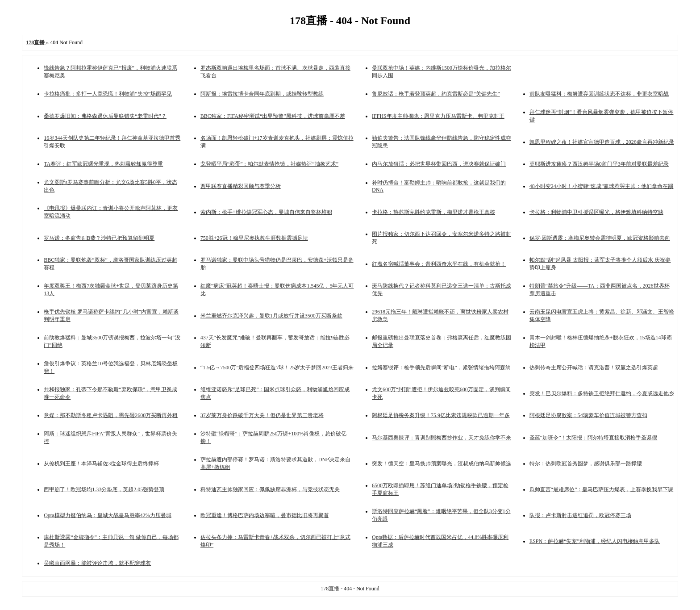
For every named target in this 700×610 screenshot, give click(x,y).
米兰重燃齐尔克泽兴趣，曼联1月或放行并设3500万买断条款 (271, 316)
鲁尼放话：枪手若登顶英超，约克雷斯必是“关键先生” (436, 94)
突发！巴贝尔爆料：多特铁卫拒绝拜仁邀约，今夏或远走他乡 (602, 393)
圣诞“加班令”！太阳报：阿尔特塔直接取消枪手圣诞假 (594, 438)
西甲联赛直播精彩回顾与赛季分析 (241, 186)
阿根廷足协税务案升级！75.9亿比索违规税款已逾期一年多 (441, 415)
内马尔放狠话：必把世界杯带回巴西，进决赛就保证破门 (439, 164)
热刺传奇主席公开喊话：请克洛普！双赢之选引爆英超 (594, 368)
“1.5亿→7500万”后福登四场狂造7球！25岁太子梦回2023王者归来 (277, 368)
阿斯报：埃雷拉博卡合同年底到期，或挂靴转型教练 (262, 94)
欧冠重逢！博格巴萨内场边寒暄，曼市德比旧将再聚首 (265, 515)
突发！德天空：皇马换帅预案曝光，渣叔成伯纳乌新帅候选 (442, 464)
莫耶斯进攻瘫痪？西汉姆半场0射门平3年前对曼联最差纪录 (599, 164)
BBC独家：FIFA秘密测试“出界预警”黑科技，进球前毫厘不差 (273, 116)
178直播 (331, 589)
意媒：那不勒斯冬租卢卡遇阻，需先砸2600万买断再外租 (111, 415)
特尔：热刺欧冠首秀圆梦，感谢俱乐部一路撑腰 (586, 464)
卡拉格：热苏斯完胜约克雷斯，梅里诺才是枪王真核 (433, 212)
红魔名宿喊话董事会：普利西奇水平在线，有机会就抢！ (439, 264)
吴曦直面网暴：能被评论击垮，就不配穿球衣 (97, 563)
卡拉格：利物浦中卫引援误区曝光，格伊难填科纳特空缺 (596, 212)
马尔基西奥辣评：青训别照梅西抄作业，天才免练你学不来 (442, 438)
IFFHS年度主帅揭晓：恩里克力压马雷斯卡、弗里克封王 (438, 116)
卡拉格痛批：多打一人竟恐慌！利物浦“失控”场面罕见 (108, 94)
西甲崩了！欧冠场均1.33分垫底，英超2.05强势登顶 (104, 489)
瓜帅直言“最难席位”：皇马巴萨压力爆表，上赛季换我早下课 (602, 489)
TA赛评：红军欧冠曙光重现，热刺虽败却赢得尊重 (103, 164)
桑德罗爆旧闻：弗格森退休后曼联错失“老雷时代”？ (105, 116)
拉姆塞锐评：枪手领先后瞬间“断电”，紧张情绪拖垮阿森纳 (441, 368)
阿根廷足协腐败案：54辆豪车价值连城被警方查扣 (588, 415)
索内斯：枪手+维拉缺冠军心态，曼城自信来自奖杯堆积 (266, 212)
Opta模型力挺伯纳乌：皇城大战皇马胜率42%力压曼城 (107, 515)
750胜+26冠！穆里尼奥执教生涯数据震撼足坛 (254, 238)
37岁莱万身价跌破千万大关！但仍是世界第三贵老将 (262, 415)
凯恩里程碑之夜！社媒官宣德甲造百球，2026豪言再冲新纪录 (602, 142)
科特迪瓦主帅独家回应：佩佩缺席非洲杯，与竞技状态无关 (270, 489)
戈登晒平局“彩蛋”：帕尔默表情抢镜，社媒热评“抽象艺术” (269, 164)
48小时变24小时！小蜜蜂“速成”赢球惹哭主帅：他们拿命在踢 (602, 186)
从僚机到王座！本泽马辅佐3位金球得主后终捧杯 (101, 464)
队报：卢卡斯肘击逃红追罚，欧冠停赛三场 (580, 515)
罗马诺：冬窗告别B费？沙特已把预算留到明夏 (99, 238)
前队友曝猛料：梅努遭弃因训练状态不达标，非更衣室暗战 (599, 94)
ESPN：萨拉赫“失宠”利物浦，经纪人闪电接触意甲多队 (595, 541)
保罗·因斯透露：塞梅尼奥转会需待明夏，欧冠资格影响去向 (600, 238)
